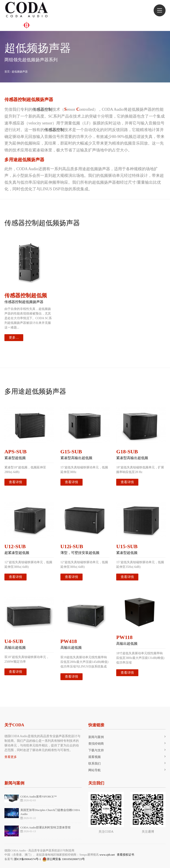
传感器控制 (42, 109)
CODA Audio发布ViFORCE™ (39, 796)
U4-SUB (14, 641)
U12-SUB (15, 546)
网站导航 (95, 770)
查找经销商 (96, 744)
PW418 (69, 641)
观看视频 (95, 757)
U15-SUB (127, 546)
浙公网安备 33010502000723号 (64, 859)
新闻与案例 (96, 737)
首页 (7, 72)
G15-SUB (71, 452)
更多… (14, 338)
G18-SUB (127, 452)
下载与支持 (96, 750)
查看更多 (11, 757)
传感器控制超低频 (26, 296)
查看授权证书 (126, 855)
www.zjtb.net (107, 855)
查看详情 (15, 482)
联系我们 (95, 764)
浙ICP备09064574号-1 (27, 859)
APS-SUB (15, 452)
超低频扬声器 (20, 72)
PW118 (124, 637)
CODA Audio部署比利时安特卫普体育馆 (45, 827)
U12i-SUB (72, 546)
